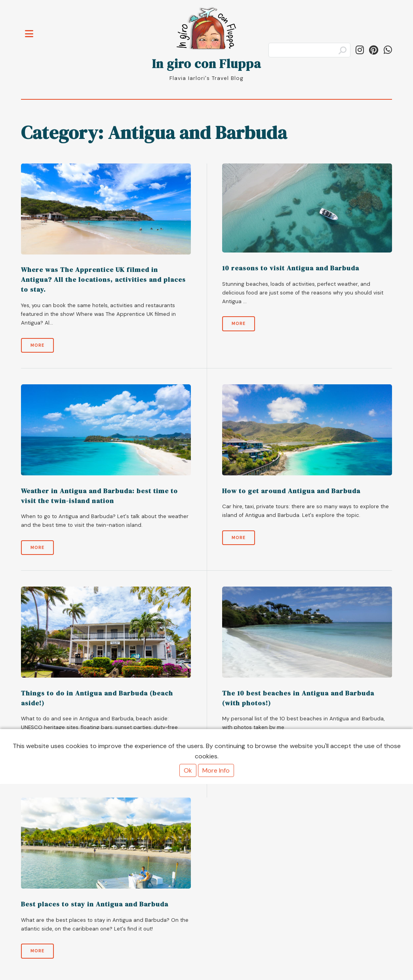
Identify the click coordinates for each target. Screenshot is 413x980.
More (37, 345)
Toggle (33, 29)
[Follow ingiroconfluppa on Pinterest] (374, 50)
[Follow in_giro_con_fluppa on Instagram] (360, 50)
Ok (188, 770)
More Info (216, 770)
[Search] (309, 50)
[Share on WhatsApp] (388, 50)
